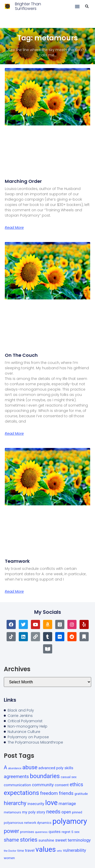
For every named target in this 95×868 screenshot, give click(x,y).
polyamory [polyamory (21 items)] (70, 821)
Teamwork (17, 561)
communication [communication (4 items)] (17, 785)
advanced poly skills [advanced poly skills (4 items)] (56, 768)
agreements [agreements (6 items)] (16, 777)
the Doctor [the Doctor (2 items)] (10, 851)
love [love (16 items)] (51, 803)
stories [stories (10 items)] (29, 840)
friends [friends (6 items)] (66, 793)
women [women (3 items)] (9, 858)
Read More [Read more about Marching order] (14, 228)
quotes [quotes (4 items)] (55, 832)
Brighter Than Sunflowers (28, 6)
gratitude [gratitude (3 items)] (81, 794)
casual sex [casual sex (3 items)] (69, 777)
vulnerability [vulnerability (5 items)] (74, 850)
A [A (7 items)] (5, 768)
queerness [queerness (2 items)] (41, 832)
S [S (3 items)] (72, 832)
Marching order (23, 181)
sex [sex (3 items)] (77, 832)
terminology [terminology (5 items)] (79, 840)
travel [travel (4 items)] (30, 850)
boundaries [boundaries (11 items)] (45, 776)
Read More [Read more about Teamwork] (14, 591)
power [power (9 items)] (11, 831)
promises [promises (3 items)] (27, 832)
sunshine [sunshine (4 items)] (46, 840)
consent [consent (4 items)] (62, 785)
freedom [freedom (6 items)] (49, 793)
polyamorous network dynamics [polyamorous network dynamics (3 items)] (28, 823)
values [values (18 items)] (46, 849)
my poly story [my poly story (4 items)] (34, 812)
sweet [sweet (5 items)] (61, 840)
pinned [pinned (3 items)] (77, 812)
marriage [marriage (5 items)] (67, 803)
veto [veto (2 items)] (59, 851)
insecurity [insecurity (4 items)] (36, 804)
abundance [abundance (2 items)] (15, 768)
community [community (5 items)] (43, 785)
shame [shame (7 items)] (11, 840)
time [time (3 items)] (21, 851)
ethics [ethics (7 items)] (76, 785)
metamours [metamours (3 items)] (12, 812)
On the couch (21, 355)
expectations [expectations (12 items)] (21, 793)
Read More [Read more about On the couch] (14, 433)
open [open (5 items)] (66, 812)
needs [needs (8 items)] (53, 812)
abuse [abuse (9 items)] (30, 767)
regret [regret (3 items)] (66, 832)
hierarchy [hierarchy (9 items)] (15, 803)
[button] (77, 6)
